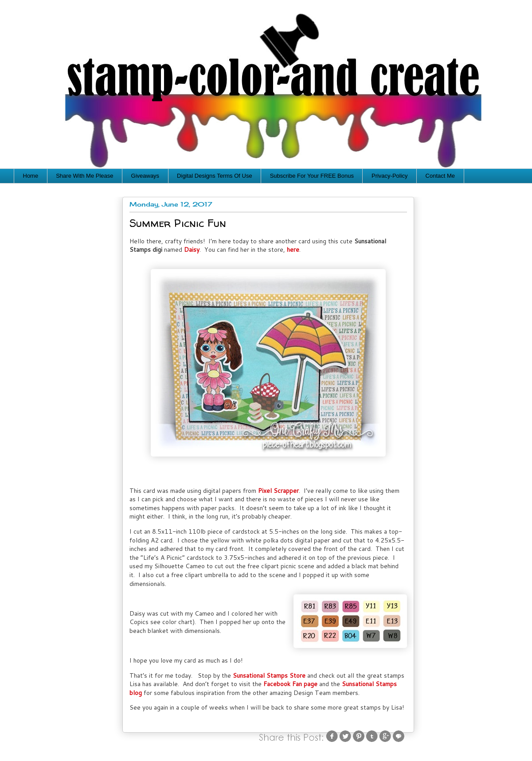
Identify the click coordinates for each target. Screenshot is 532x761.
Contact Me (440, 176)
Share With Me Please (84, 176)
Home (31, 176)
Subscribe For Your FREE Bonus (312, 176)
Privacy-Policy (390, 176)
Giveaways (145, 176)
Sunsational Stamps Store (269, 675)
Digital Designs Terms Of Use (215, 176)
